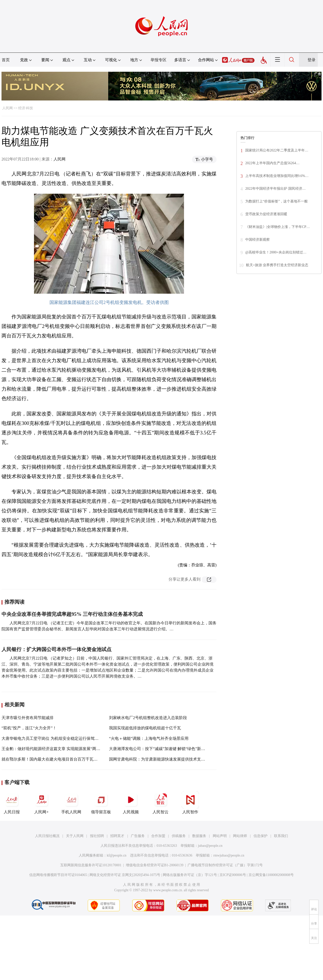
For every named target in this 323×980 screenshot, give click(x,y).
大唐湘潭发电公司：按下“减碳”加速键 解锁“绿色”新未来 (159, 749)
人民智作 (190, 803)
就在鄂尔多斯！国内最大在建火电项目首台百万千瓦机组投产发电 (59, 759)
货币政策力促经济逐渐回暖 (266, 214)
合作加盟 (158, 836)
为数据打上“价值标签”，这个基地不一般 (276, 201)
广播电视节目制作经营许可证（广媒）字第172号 (225, 865)
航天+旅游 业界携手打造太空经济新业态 (277, 265)
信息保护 (260, 836)
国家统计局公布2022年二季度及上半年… (277, 150)
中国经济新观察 (257, 240)
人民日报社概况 (47, 836)
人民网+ (41, 803)
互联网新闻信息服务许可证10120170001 (91, 865)
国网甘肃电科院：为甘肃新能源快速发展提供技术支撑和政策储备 (167, 759)
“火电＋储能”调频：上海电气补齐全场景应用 (149, 738)
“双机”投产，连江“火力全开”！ (29, 728)
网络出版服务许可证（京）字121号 (190, 875)
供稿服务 (179, 836)
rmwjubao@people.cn (229, 855)
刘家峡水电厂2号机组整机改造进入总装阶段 (148, 718)
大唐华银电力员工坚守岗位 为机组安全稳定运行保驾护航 (52, 738)
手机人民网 (71, 803)
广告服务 (138, 836)
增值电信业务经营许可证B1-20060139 (155, 865)
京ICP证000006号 (233, 875)
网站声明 (220, 836)
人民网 (7, 108)
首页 (6, 60)
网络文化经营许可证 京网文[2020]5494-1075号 (125, 875)
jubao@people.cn (210, 846)
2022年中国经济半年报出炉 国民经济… (275, 189)
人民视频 (131, 803)
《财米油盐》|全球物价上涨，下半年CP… (277, 227)
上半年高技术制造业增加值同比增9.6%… (277, 176)
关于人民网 (75, 836)
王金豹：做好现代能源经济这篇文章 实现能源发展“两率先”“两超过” (61, 749)
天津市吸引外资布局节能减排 (27, 718)
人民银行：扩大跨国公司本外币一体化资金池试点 (56, 649)
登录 (311, 60)
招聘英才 (117, 836)
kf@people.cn (117, 855)
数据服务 (199, 836)
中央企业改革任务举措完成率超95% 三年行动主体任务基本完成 (72, 614)
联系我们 (281, 836)
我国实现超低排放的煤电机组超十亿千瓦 (145, 728)
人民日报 (12, 803)
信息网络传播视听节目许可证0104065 (58, 875)
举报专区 (158, 60)
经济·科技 (26, 108)
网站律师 (240, 836)
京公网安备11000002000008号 (271, 875)
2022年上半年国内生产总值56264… (272, 163)
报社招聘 (97, 836)
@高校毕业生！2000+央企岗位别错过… (276, 252)
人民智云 (160, 803)
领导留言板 (101, 803)
